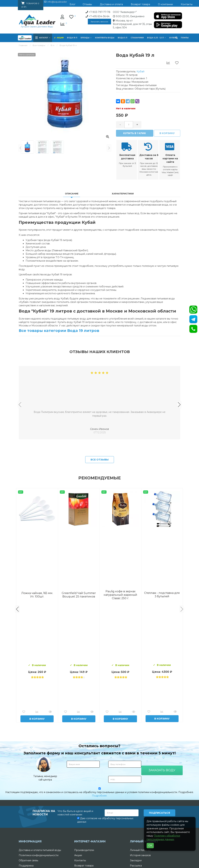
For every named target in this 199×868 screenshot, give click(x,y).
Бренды (86, 38)
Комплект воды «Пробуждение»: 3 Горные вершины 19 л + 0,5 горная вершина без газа (79, 595)
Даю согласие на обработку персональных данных (105, 820)
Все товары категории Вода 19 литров (59, 331)
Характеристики (123, 194)
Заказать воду (162, 770)
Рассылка (136, 866)
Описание (72, 194)
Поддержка (26, 866)
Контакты (80, 860)
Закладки (136, 860)
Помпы (185, 38)
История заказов (140, 855)
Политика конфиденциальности (39, 855)
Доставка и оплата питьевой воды (40, 850)
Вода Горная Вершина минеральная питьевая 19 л (37, 595)
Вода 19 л (72, 38)
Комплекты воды (105, 38)
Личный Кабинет (140, 850)
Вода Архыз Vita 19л (120, 595)
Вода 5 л (122, 38)
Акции (60, 38)
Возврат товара (84, 866)
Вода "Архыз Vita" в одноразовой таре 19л (162, 595)
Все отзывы (100, 460)
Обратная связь (28, 860)
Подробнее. (100, 796)
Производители (84, 850)
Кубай (140, 72)
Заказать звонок (99, 22)
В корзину (167, 133)
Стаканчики (137, 38)
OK (150, 845)
